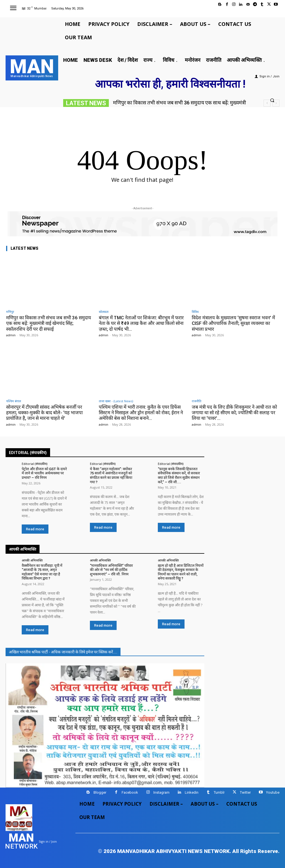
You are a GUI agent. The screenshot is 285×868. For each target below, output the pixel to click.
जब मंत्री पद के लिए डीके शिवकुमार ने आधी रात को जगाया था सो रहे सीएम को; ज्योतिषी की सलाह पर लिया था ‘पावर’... (234, 413)
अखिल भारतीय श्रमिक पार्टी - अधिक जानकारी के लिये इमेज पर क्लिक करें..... (63, 652)
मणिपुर (10, 312)
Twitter (245, 792)
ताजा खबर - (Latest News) (116, 401)
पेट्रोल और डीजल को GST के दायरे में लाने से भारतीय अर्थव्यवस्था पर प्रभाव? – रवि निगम (44, 473)
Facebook (130, 792)
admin (11, 335)
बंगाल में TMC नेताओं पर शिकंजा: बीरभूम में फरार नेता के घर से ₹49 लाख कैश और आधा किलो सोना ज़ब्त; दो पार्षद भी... (141, 323)
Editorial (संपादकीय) (35, 464)
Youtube (273, 792)
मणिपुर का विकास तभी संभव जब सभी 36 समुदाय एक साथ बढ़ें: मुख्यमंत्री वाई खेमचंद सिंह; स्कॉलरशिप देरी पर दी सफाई (49, 323)
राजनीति (196, 401)
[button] (272, 100)
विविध (195, 312)
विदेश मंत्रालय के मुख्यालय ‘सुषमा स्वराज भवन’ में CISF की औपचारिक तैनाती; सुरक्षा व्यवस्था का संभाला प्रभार (233, 323)
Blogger (100, 792)
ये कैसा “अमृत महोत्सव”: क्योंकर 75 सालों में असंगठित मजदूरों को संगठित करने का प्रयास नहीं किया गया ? (111, 475)
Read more (35, 529)
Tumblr (219, 792)
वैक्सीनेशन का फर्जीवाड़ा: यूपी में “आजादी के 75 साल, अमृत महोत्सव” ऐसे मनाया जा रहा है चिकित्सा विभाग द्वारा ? (42, 572)
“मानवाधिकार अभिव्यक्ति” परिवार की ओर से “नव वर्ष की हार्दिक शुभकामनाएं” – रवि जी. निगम (111, 570)
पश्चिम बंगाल (13, 401)
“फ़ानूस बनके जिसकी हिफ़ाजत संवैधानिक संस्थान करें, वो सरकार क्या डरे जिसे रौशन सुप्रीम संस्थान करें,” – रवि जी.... (179, 475)
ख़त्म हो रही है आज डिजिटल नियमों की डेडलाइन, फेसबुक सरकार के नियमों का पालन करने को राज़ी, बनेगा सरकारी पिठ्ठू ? (181, 572)
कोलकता (104, 312)
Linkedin (192, 792)
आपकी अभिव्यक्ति (32, 560)
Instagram (161, 792)
